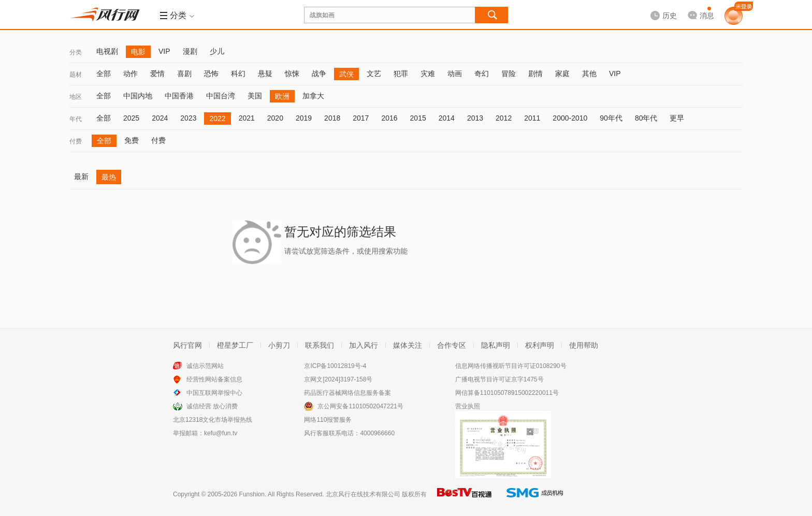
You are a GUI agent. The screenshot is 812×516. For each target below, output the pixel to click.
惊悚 (292, 73)
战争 (319, 73)
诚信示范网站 (205, 366)
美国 (255, 96)
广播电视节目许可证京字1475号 (499, 379)
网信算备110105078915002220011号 (507, 393)
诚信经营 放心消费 (212, 406)
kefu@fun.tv (221, 433)
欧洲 (282, 96)
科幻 (238, 73)
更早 (677, 118)
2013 (475, 118)
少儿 (217, 51)
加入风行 (364, 345)
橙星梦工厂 (235, 345)
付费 (76, 141)
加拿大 (313, 96)
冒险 (509, 73)
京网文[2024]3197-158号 (338, 379)
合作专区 (452, 345)
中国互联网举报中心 (214, 393)
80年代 (646, 118)
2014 (447, 118)
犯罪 (401, 73)
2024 (160, 118)
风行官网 (187, 345)
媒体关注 (408, 345)
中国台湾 (221, 96)
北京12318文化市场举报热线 (213, 420)
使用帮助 (584, 345)
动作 (130, 73)
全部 (104, 73)
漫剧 (190, 51)
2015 (418, 118)
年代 (76, 119)
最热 (109, 177)
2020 (275, 118)
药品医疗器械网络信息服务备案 (347, 393)
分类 (76, 52)
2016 (389, 118)
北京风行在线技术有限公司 (363, 494)
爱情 (157, 73)
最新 (81, 176)
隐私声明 (496, 345)
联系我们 (320, 345)
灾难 (428, 73)
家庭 (562, 73)
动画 (455, 73)
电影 (138, 52)
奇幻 (482, 73)
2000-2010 (570, 118)
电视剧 (107, 51)
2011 (532, 118)
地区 (76, 97)
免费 (132, 140)
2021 (247, 118)
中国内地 (138, 96)
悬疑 (265, 73)
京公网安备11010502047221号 (360, 406)
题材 (76, 75)
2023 (188, 118)
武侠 (346, 74)
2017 (361, 118)
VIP (164, 51)
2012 (504, 118)
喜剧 (184, 73)
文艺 (374, 73)
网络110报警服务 (328, 420)
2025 (131, 118)
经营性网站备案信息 (214, 379)
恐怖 (211, 73)
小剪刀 (279, 345)
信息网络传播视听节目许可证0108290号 (511, 366)
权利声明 (540, 345)
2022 (217, 119)
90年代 (611, 118)
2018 (332, 118)
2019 (304, 118)
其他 (589, 73)
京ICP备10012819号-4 (335, 366)
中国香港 (179, 96)
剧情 (535, 73)
